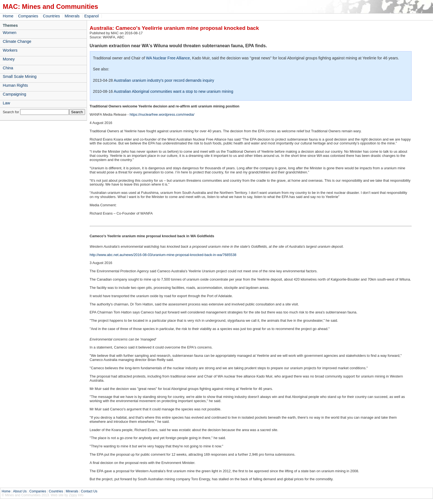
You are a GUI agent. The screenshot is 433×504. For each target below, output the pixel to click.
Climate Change (17, 41)
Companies (28, 16)
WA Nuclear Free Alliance (168, 58)
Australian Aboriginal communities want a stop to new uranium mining (174, 91)
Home (8, 16)
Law (6, 103)
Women (10, 33)
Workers (10, 50)
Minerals (72, 16)
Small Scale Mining (20, 76)
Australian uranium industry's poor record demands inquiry (164, 80)
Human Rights (15, 85)
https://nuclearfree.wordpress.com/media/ (162, 114)
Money (9, 59)
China (8, 68)
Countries (51, 16)
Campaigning (14, 94)
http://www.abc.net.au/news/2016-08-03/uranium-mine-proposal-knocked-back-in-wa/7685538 (163, 255)
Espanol (91, 16)
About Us (20, 491)
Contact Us (89, 491)
